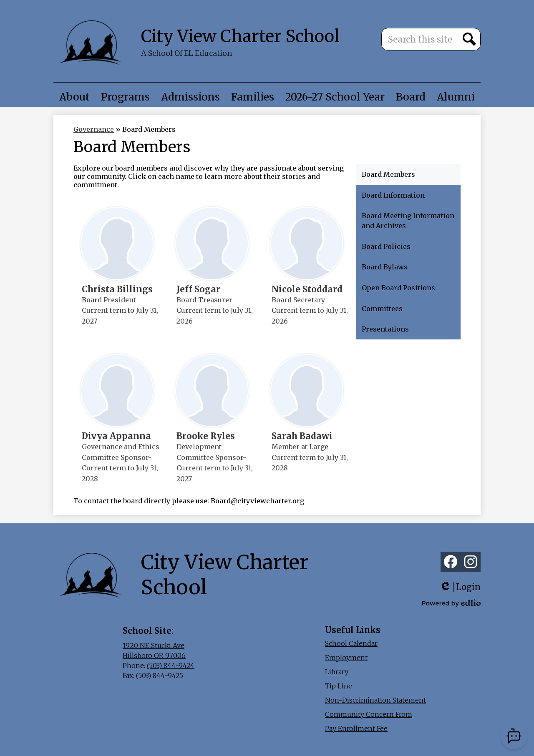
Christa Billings (117, 289)
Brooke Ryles (206, 436)
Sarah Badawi (302, 436)
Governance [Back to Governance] (94, 129)
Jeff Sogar (198, 289)
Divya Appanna (116, 436)
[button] (74, 97)
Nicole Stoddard (307, 289)
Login (460, 587)
